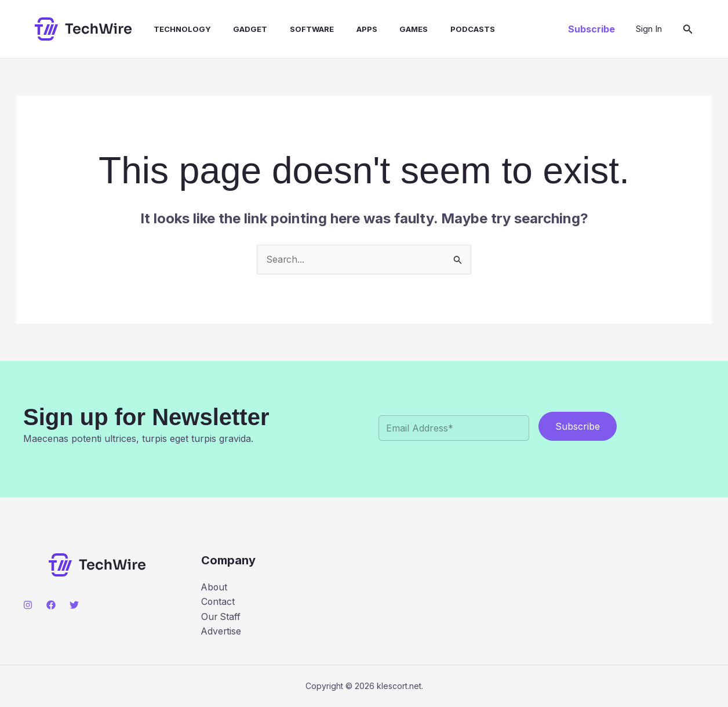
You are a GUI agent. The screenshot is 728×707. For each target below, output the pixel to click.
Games (389, 29)
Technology (172, 29)
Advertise (222, 632)
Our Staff (221, 617)
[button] (591, 29)
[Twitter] (74, 605)
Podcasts (444, 29)
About (215, 587)
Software (294, 29)
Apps (345, 29)
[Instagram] (28, 605)
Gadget (237, 29)
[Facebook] (51, 605)
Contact (218, 602)
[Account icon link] (649, 29)
